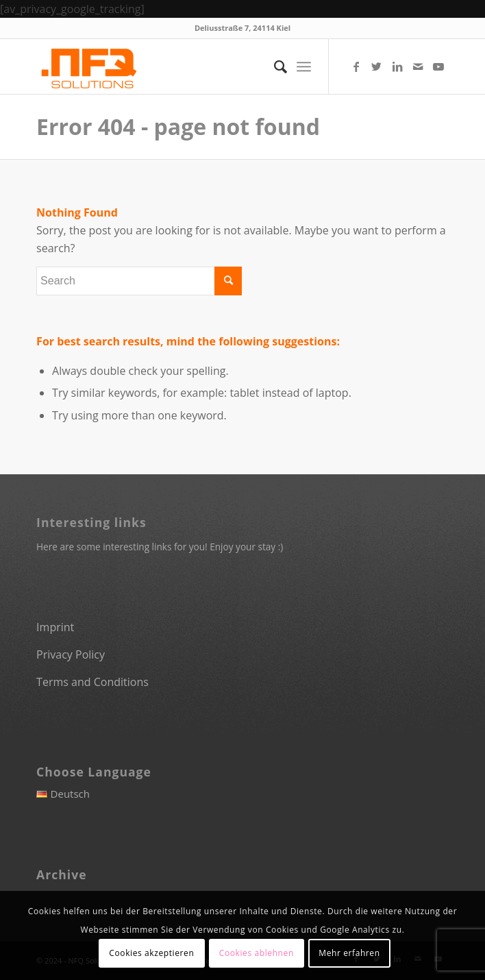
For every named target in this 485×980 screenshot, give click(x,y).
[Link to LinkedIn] (397, 66)
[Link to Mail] (418, 66)
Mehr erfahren (349, 953)
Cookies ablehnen (257, 953)
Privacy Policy (71, 654)
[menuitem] (274, 66)
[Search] (274, 66)
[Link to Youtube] (438, 66)
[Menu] (304, 66)
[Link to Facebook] (356, 66)
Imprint (55, 627)
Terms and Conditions (92, 682)
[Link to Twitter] (377, 66)
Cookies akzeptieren (151, 953)
